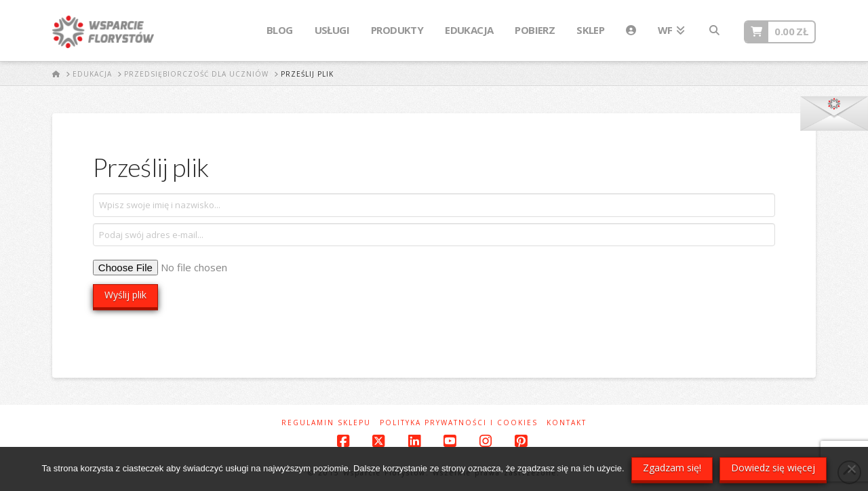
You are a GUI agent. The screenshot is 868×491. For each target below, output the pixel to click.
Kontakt (567, 423)
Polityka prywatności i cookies (459, 423)
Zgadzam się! (672, 468)
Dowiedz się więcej (773, 468)
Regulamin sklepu (326, 423)
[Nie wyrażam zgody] (851, 469)
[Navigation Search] (714, 31)
